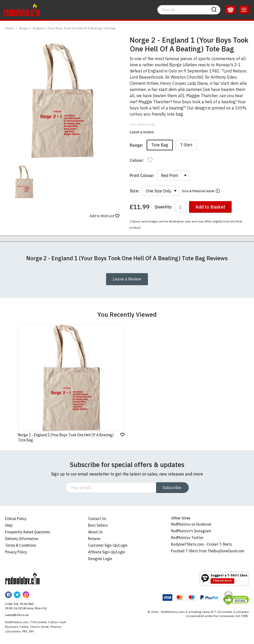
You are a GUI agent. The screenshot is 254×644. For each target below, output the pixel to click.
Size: (134, 191)
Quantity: (163, 207)
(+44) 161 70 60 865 (19, 604)
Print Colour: (142, 175)
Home (9, 28)
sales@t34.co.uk (17, 615)
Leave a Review (127, 279)
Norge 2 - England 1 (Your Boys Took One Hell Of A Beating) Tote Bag (67, 28)
